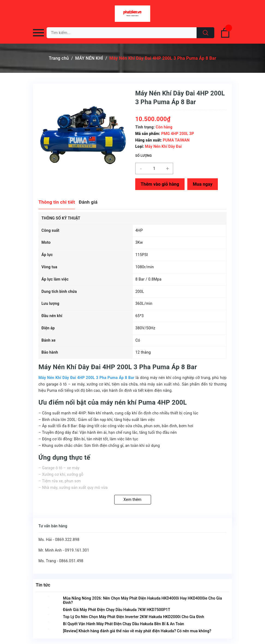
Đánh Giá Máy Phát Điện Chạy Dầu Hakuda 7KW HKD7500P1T (117, 610)
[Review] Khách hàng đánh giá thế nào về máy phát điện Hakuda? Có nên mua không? (137, 631)
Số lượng (144, 156)
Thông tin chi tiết (57, 202)
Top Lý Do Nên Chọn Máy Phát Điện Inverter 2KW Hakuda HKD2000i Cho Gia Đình (134, 617)
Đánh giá (88, 202)
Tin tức (43, 585)
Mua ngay (203, 184)
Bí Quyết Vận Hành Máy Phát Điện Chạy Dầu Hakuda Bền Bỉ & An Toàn (124, 624)
